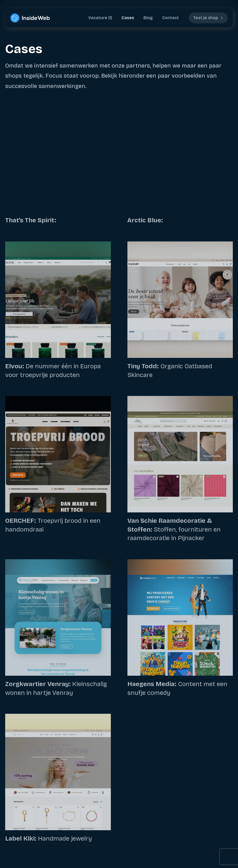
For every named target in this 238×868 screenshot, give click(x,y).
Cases (128, 18)
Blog (148, 18)
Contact (170, 18)
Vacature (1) (100, 18)
